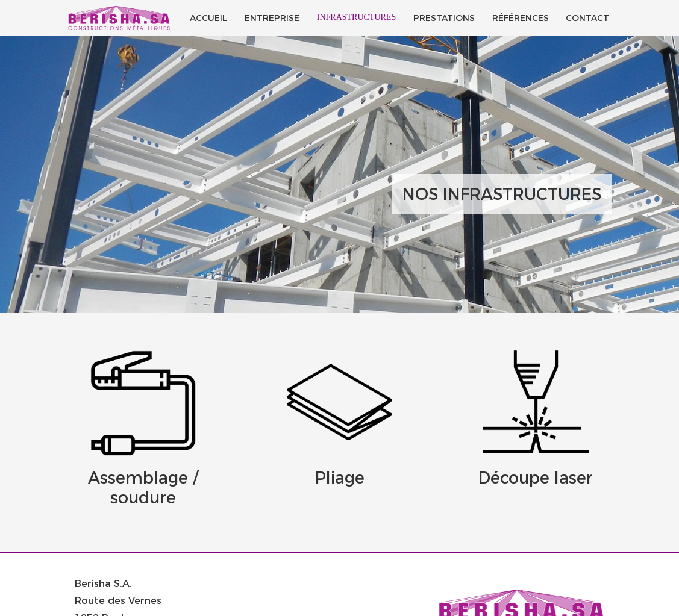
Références (521, 18)
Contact (587, 18)
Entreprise (272, 18)
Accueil (208, 18)
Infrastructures (356, 17)
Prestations (444, 18)
